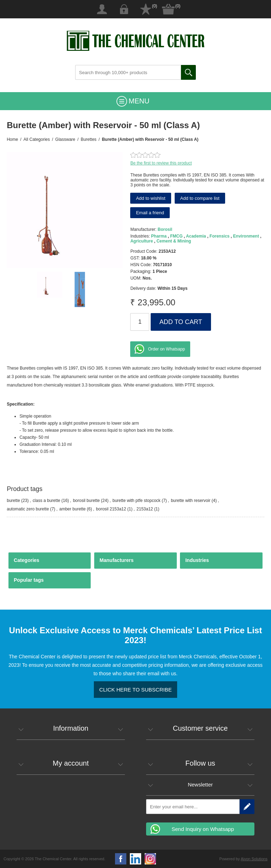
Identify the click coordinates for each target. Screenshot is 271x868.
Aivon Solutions (254, 859)
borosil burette (86, 501)
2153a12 (145, 509)
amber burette (73, 509)
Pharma (159, 236)
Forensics (220, 236)
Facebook (121, 859)
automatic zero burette (28, 509)
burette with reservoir (191, 501)
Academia (196, 236)
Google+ (150, 859)
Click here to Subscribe (135, 690)
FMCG (176, 236)
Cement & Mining (174, 241)
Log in (124, 9)
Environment (246, 236)
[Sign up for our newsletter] (193, 807)
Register (102, 9)
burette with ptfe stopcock (137, 501)
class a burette (47, 501)
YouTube (135, 859)
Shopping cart (168, 9)
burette (13, 501)
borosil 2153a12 (111, 509)
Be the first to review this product (161, 163)
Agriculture (141, 241)
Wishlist (146, 9)
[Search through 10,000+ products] (128, 72)
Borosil (165, 229)
